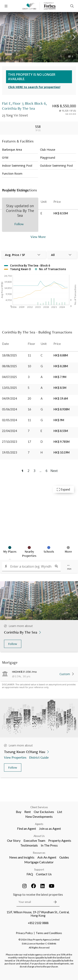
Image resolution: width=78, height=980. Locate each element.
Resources (39, 853)
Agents (39, 824)
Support (39, 870)
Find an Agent (27, 828)
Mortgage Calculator (39, 862)
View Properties (16, 757)
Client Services (39, 807)
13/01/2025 (9, 388)
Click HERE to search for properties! (34, 87)
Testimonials (29, 845)
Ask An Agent (47, 857)
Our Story (14, 840)
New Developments (39, 816)
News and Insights (22, 857)
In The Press (49, 845)
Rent (28, 812)
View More (38, 237)
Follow (13, 644)
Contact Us (44, 874)
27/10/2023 (9, 442)
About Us (39, 836)
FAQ (30, 874)
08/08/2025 (9, 366)
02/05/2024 (9, 420)
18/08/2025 (9, 355)
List (60, 812)
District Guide (39, 757)
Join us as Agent (50, 828)
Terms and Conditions (49, 933)
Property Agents (60, 840)
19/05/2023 (9, 452)
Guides (64, 857)
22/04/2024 (9, 431)
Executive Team (34, 840)
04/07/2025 (9, 377)
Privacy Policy (24, 933)
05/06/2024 (9, 409)
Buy (19, 812)
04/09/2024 (9, 398)
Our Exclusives (44, 812)
